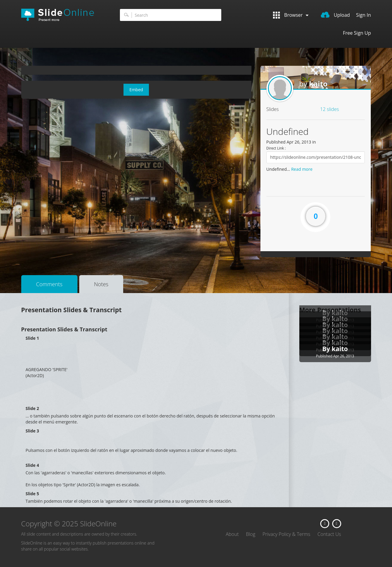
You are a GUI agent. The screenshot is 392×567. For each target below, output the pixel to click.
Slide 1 (32, 338)
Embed (136, 90)
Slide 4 (32, 465)
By (327, 349)
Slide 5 (32, 494)
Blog (250, 534)
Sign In (364, 15)
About (232, 534)
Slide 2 (32, 408)
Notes (101, 284)
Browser (291, 15)
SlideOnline (62, 15)
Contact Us (329, 534)
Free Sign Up (357, 33)
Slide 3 (32, 431)
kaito (318, 84)
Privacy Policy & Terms (286, 534)
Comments (49, 284)
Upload (335, 15)
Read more (302, 169)
